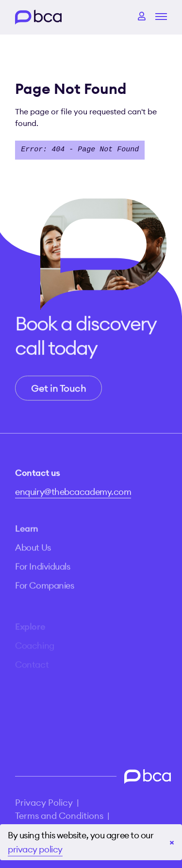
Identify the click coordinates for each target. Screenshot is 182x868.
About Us (33, 554)
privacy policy (35, 849)
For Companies (44, 592)
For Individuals (42, 573)
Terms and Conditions (59, 816)
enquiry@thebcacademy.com (73, 495)
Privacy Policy (44, 803)
